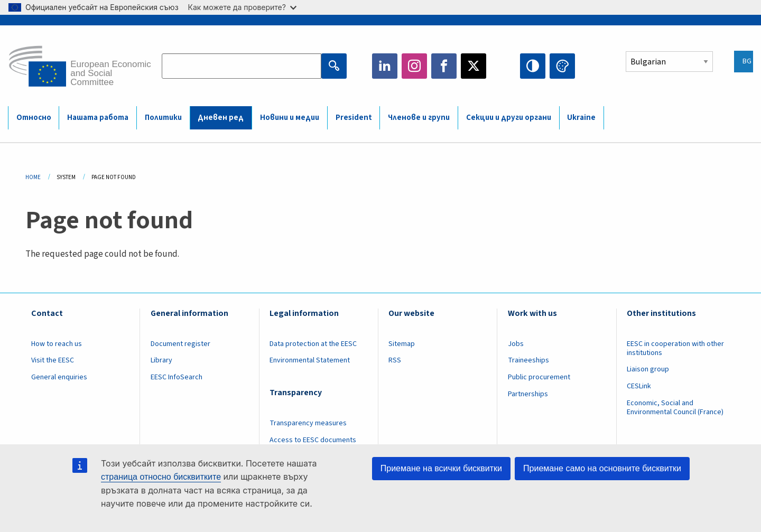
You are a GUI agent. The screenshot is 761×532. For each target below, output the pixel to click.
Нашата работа (98, 118)
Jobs (516, 344)
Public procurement (539, 377)
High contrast (533, 66)
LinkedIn (385, 66)
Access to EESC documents (313, 440)
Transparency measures (308, 423)
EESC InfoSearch (177, 377)
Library (161, 360)
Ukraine (581, 118)
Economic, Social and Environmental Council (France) (676, 408)
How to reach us (57, 344)
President (354, 118)
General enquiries (59, 377)
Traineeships (528, 360)
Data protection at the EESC (313, 344)
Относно (34, 118)
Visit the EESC (53, 360)
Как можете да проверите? (242, 7)
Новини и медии (290, 118)
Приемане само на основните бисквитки (602, 468)
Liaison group (648, 369)
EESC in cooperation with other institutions (675, 348)
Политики (163, 118)
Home (33, 177)
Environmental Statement (310, 360)
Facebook (444, 66)
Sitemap (402, 344)
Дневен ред (221, 118)
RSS (395, 360)
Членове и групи (419, 118)
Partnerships (528, 394)
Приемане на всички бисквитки (441, 468)
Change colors (562, 66)
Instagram (414, 66)
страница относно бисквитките (161, 477)
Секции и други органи (509, 118)
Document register (180, 344)
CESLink (639, 386)
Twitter (474, 66)
